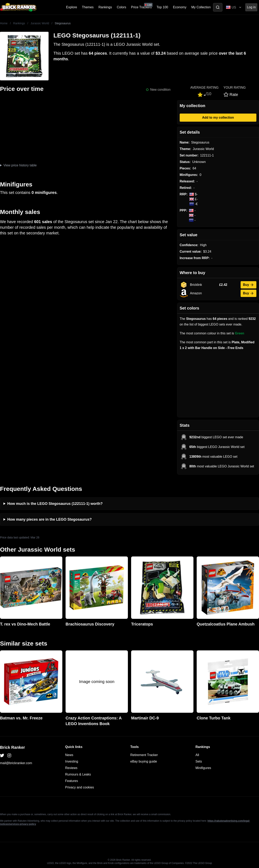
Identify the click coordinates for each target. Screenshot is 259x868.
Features (72, 781)
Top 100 (162, 7)
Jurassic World (40, 23)
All (197, 755)
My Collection (201, 7)
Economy (180, 7)
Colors (121, 7)
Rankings (105, 7)
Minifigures (203, 768)
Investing (72, 761)
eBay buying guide (144, 761)
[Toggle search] (218, 7)
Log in (251, 7)
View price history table (20, 165)
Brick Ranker (12, 747)
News (69, 755)
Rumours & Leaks (78, 774)
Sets (199, 761)
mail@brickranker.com (16, 763)
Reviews (71, 768)
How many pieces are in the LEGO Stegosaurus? (49, 519)
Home (4, 23)
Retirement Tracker (144, 755)
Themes (88, 7)
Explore (72, 7)
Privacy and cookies (80, 787)
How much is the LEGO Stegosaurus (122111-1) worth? (55, 504)
